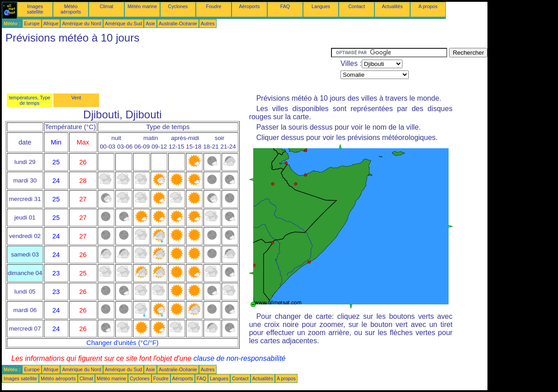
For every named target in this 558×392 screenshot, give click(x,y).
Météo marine (142, 6)
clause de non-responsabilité (240, 358)
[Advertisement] (166, 68)
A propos (428, 6)
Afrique (51, 23)
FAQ (285, 6)
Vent (76, 98)
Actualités (392, 6)
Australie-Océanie (178, 23)
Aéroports (249, 6)
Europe (32, 23)
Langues (321, 6)
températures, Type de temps (30, 100)
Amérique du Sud (123, 23)
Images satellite (35, 9)
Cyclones (178, 6)
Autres (208, 23)
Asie (150, 23)
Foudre (214, 6)
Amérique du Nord (81, 23)
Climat (106, 6)
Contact (357, 6)
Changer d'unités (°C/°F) (123, 343)
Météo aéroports (71, 9)
